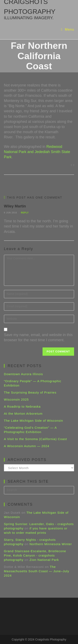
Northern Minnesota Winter (51, 544)
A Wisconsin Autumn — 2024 (27, 446)
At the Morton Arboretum (23, 414)
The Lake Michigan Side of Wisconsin (34, 421)
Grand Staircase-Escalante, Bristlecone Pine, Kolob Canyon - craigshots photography (35, 555)
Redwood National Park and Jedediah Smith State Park (37, 152)
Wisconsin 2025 (16, 399)
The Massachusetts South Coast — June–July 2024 (37, 571)
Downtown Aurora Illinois (23, 374)
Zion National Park (44, 560)
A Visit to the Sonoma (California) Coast (35, 439)
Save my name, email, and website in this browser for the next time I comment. (38, 337)
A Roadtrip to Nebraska (22, 406)
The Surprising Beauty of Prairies (30, 392)
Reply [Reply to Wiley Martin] (25, 213)
